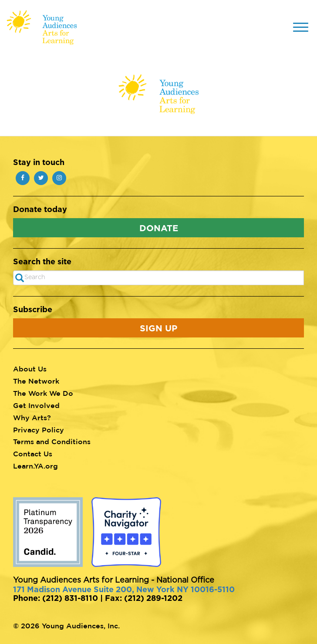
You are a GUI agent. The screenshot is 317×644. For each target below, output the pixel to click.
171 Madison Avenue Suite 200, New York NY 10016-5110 (124, 589)
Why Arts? (32, 418)
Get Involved (36, 405)
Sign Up (158, 328)
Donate (159, 228)
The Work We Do (43, 393)
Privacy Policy (39, 430)
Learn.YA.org (35, 466)
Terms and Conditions (52, 442)
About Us (30, 369)
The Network (36, 381)
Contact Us (33, 454)
